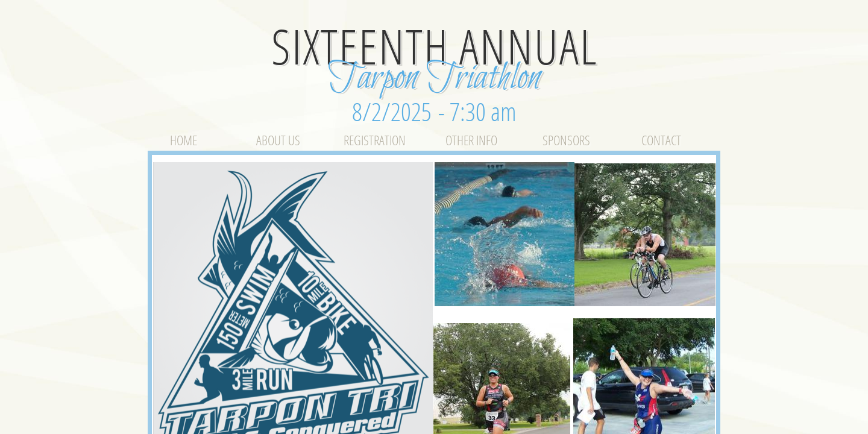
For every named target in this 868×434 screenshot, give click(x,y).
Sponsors (566, 140)
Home (184, 140)
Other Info (471, 140)
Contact (661, 140)
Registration (375, 140)
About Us (278, 140)
